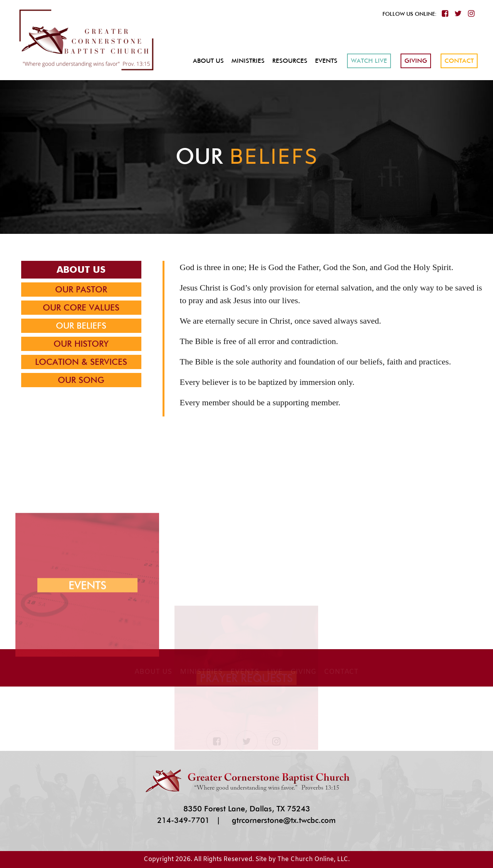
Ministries (248, 61)
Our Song (81, 380)
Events (326, 61)
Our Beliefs (81, 326)
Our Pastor (81, 289)
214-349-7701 (183, 820)
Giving (416, 61)
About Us (208, 61)
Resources (290, 61)
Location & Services (81, 362)
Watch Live (369, 61)
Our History (81, 344)
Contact (459, 61)
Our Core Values (81, 307)
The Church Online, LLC (313, 859)
